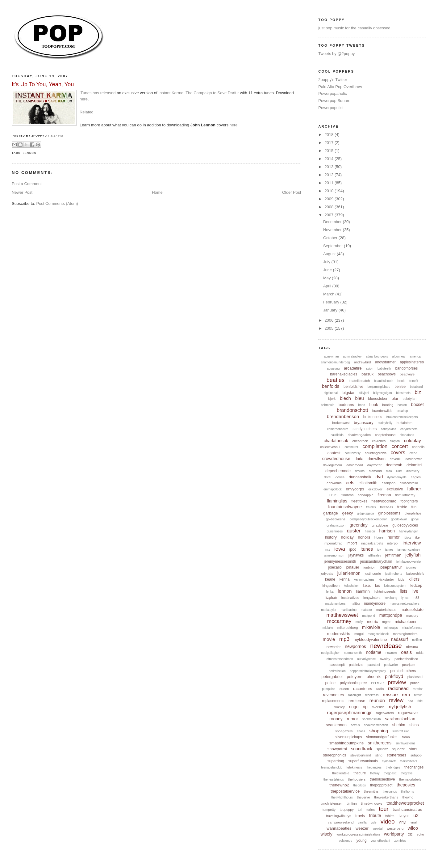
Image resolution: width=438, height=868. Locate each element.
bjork (332, 399)
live (415, 591)
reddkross (372, 695)
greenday (358, 525)
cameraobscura (338, 429)
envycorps (355, 489)
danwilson (377, 459)
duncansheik (360, 477)
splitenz (382, 749)
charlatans (407, 435)
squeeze (398, 749)
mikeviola (371, 627)
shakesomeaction (376, 725)
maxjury (412, 616)
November (333, 230)
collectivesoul (330, 447)
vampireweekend (341, 822)
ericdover (375, 489)
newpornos (355, 646)
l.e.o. (367, 586)
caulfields (337, 435)
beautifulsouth (384, 381)
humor (394, 537)
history (331, 537)
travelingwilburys (338, 816)
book (373, 405)
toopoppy (347, 810)
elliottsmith (368, 483)
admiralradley (352, 356)
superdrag (336, 761)
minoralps (391, 628)
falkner (414, 489)
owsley (385, 659)
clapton (395, 441)
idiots (408, 538)
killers (414, 579)
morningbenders (405, 634)
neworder (334, 647)
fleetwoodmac (384, 501)
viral (414, 822)
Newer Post (22, 192)
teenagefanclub (332, 767)
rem (406, 694)
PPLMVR (377, 683)
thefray (375, 773)
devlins (360, 471)
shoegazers (344, 731)
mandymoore (375, 603)
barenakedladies (344, 374)
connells (418, 447)
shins (414, 725)
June (328, 270)
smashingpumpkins (346, 743)
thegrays (407, 773)
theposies (406, 785)
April (328, 286)
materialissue (386, 610)
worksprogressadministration (358, 834)
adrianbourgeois (377, 356)
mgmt (386, 622)
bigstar (349, 393)
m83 (416, 598)
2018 (330, 135)
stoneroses (397, 755)
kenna (345, 579)
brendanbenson (343, 416)
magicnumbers (336, 604)
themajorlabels (410, 779)
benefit (413, 381)
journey (411, 567)
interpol (393, 543)
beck (401, 381)
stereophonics (334, 755)
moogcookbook (378, 634)
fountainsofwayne (345, 507)
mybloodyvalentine (370, 639)
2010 (330, 191)
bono (362, 405)
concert (400, 446)
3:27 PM (57, 136)
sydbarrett (389, 761)
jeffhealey (375, 555)
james (389, 550)
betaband (416, 387)
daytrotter (374, 465)
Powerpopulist (331, 108)
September (334, 246)
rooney (336, 719)
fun (414, 507)
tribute (375, 815)
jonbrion (369, 567)
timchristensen (332, 803)
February (332, 302)
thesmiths (371, 791)
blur (395, 398)
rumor (352, 719)
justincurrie (373, 574)
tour (384, 809)
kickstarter (386, 579)
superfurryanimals (363, 761)
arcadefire (353, 368)
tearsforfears (408, 761)
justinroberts (394, 574)
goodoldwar (399, 519)
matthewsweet (342, 615)
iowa (340, 549)
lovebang (391, 598)
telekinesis (354, 767)
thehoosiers (357, 779)
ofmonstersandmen (340, 659)
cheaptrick (360, 441)
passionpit (337, 665)
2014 (330, 159)
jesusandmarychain (376, 561)
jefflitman (393, 555)
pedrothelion (337, 671)
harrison (387, 531)
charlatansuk (336, 441)
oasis (406, 652)
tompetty (329, 810)
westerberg (395, 828)
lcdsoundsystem (395, 586)
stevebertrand (361, 755)
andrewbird (362, 362)
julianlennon (349, 573)
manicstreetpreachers (405, 604)
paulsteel (374, 665)
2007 (330, 215)
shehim (399, 725)
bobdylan (409, 399)
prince (415, 683)
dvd (379, 477)
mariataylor (329, 610)
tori (360, 810)
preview (397, 682)
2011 (330, 183)
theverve (363, 797)
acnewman (331, 356)
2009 (330, 199)
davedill (396, 459)
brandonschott (352, 410)
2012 (330, 175)
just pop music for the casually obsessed (354, 28)
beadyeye (407, 374)
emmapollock (333, 489)
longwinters (372, 598)
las (377, 586)
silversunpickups (348, 737)
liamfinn (363, 591)
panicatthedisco (406, 659)
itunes (367, 549)
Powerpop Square (334, 101)
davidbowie (414, 459)
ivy (379, 550)
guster (354, 531)
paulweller (391, 665)
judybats (327, 574)
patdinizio (356, 665)
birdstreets (403, 393)
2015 (330, 151)
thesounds (390, 792)
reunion (377, 700)
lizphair (331, 598)
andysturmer (385, 362)
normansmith (353, 653)
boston (402, 405)
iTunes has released (98, 93)
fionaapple (366, 495)
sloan (406, 737)
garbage (331, 513)
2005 (330, 328)
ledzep (416, 585)
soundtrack (361, 749)
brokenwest (341, 423)
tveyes (404, 816)
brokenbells (373, 417)
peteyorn (355, 677)
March (329, 294)
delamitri (414, 465)
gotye (415, 519)
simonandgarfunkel (382, 737)
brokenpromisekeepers (402, 417)
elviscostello (409, 483)
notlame (374, 652)
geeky (347, 513)
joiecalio (335, 567)
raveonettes (333, 695)
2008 (330, 207)
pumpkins (329, 689)
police (330, 683)
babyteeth (384, 368)
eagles (416, 477)
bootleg (388, 405)
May (327, 278)
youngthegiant (380, 841)
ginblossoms (389, 513)
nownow (391, 653)
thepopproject (381, 785)
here (84, 99)
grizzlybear (380, 525)
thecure (360, 773)
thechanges (414, 767)
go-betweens (336, 519)
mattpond (369, 616)
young (362, 840)
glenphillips (413, 513)
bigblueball (331, 393)
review (396, 700)
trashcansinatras (407, 809)
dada (359, 459)
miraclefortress (412, 628)
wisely (327, 834)
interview (412, 543)
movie (329, 639)
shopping (379, 731)
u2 (416, 815)
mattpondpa (391, 615)
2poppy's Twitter (333, 80)
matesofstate (412, 610)
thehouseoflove (382, 779)
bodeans (346, 405)
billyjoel (364, 393)
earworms (334, 483)
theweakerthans (386, 797)
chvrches (379, 441)
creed (413, 453)
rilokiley (339, 707)
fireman (384, 495)
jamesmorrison (334, 555)
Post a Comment (27, 184)
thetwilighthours (342, 797)
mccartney (339, 621)
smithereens (380, 743)
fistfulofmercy (405, 495)
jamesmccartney (409, 550)
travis (360, 816)
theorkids (360, 785)
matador (367, 610)
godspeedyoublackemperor (368, 519)
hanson (370, 531)
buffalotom (405, 423)
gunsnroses (335, 531)
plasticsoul (415, 677)
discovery (413, 471)
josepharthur (391, 567)
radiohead (398, 688)
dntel (327, 477)
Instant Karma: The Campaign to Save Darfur (199, 93)
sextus (355, 725)
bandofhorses (406, 368)
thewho (408, 797)
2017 (330, 143)
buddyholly (385, 423)
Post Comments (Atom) (57, 203)
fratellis (371, 507)
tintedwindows (371, 803)
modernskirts (339, 634)
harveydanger (409, 531)
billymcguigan (383, 393)
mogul (359, 634)
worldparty (394, 834)
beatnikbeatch (359, 381)
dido (389, 471)
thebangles (374, 767)
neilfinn (417, 640)
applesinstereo (412, 362)
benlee (400, 387)
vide (373, 822)
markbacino (348, 610)
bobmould (327, 405)
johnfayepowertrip (409, 562)
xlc (410, 834)
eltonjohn (388, 483)
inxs (327, 550)
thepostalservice (345, 791)
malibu (355, 603)
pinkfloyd (394, 676)
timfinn (352, 803)
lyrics (405, 598)
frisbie (402, 507)
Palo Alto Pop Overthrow (340, 87)
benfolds (331, 386)
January (331, 310)
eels (350, 483)
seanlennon (336, 725)
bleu (359, 398)
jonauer (352, 567)
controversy (352, 453)
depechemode (338, 471)
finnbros (347, 495)
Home (157, 192)
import (352, 543)
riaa (410, 701)
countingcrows (376, 453)
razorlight (355, 695)
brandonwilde (382, 411)
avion (369, 368)
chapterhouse (385, 435)
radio (380, 689)
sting (379, 755)
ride (420, 701)
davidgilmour (332, 465)
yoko (420, 834)
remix (418, 695)
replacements (333, 701)
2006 (330, 320)
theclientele (341, 773)
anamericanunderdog (335, 362)
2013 (330, 167)
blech (345, 398)
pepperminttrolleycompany (368, 671)
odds (420, 653)
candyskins (388, 429)
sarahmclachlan (400, 719)
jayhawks (356, 555)
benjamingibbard (379, 387)
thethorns (407, 792)
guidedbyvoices (405, 525)
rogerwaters (385, 713)
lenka (330, 592)
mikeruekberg (348, 628)
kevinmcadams (364, 580)
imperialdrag (333, 543)
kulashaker (351, 586)
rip (365, 707)
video (388, 821)
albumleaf (399, 356)
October (331, 238)
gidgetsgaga (366, 513)
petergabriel (332, 677)
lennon (30, 153)
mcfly (359, 622)
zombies (400, 841)
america (415, 356)
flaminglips (337, 501)
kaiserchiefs (415, 574)
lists (403, 591)
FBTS (333, 495)
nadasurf (399, 639)
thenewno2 (339, 785)
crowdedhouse (336, 459)
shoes (361, 731)
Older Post (292, 192)
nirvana (412, 647)
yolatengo (346, 841)
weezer (362, 828)
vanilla (362, 822)
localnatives (350, 598)
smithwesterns (406, 743)
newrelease (386, 646)
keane (330, 579)
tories (371, 810)
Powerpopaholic (333, 93)
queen (344, 689)
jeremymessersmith (340, 561)
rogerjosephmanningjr (349, 712)
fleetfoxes (359, 501)
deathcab (394, 465)
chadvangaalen (359, 435)
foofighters (409, 501)
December (333, 222)
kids (401, 579)
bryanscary (364, 423)
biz (418, 392)
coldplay (413, 440)
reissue (390, 694)
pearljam (409, 665)
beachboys (387, 374)
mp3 (344, 639)
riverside (378, 707)
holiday (347, 537)
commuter (351, 447)
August (330, 254)
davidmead (355, 465)
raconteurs (363, 689)
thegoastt (390, 773)
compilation (375, 446)
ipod (353, 549)
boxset (417, 404)
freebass (386, 507)
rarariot (418, 689)
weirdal (378, 829)
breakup (402, 411)
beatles (336, 380)
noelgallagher (330, 653)
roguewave (408, 713)
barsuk (367, 374)
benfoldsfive (353, 387)
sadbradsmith (372, 719)
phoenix (374, 677)
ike (418, 537)
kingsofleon (331, 586)
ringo (354, 707)
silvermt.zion (401, 731)
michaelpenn (406, 622)
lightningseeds (385, 591)
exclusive (395, 489)
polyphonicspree (353, 683)
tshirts (390, 816)
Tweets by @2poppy (336, 54)
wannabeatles (339, 828)
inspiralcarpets (372, 543)
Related (87, 112)
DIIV (399, 471)
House (379, 538)
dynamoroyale (397, 477)
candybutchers (365, 429)
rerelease (357, 701)
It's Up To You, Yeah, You (43, 84)
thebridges (393, 767)
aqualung (333, 368)
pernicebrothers (403, 671)
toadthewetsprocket (405, 803)
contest (334, 453)
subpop (416, 755)
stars (413, 749)
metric (372, 622)
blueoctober (378, 399)
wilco (413, 828)
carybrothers (409, 429)
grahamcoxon (336, 525)
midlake (328, 628)
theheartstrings (334, 779)
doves (340, 477)
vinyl (403, 822)
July (327, 262)
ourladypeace (366, 659)
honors (364, 537)
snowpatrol (337, 749)
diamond (375, 471)
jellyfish (413, 555)
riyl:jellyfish (400, 707)
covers (398, 453)
